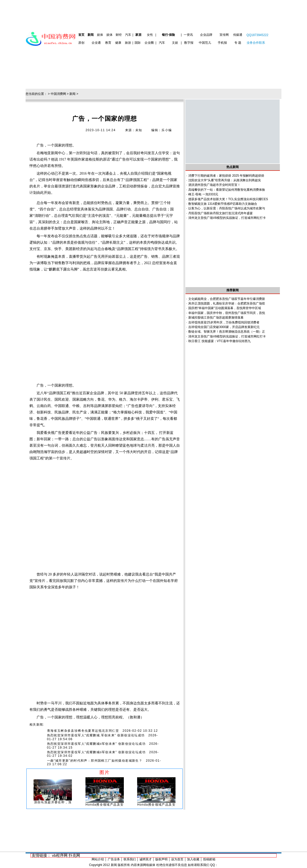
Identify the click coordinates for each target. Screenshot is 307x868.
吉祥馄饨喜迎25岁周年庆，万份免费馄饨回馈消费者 (224, 322)
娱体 (100, 35)
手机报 (222, 43)
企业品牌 (206, 35)
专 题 (238, 43)
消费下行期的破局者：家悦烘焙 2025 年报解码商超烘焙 (226, 176)
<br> (105, 327)
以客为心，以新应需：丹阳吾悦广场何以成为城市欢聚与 (227, 208)
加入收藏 (193, 859)
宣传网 (224, 35)
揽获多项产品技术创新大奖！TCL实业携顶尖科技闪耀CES (228, 199)
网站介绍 (98, 859)
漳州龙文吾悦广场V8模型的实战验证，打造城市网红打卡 (227, 218)
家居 (138, 35)
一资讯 (188, 35)
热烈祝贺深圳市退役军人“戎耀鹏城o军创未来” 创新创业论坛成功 (96, 744)
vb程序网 (60, 855)
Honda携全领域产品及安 (105, 805)
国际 (138, 43)
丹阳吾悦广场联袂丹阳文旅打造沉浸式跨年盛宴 (221, 213)
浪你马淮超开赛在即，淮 (53, 802)
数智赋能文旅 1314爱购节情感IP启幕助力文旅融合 (223, 204)
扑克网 (74, 855)
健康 (118, 43)
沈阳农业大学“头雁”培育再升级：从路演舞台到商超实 (225, 180)
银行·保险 (168, 35)
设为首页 (177, 859)
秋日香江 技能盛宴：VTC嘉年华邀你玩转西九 (219, 341)
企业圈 (149, 43)
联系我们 (130, 859)
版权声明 (161, 859)
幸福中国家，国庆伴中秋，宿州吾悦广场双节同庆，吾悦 (227, 313)
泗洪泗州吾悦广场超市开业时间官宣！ (214, 185)
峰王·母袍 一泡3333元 (203, 194)
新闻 (91, 35)
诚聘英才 (146, 859)
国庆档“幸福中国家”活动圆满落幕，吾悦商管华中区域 (225, 308)
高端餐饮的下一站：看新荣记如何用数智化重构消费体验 (227, 190)
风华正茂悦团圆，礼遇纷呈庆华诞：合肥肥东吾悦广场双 (227, 303)
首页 (81, 35)
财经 (119, 35)
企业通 (96, 43)
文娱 (175, 43)
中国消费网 (58, 94)
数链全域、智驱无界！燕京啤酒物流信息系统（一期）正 (227, 332)
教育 (108, 43)
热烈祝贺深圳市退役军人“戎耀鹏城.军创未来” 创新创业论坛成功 (96, 735)
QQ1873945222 (257, 35)
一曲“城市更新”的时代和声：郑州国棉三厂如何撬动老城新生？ (95, 761)
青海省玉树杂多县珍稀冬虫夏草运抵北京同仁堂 (83, 731)
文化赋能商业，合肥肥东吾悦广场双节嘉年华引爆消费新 (227, 299)
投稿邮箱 (209, 859)
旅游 (128, 43)
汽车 (128, 35)
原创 (81, 43)
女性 (150, 35)
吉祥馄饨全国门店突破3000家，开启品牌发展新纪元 (224, 327)
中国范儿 (205, 43)
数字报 (189, 43)
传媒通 (238, 35)
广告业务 (114, 859)
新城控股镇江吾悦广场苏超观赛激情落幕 (216, 318)
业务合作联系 (256, 43)
